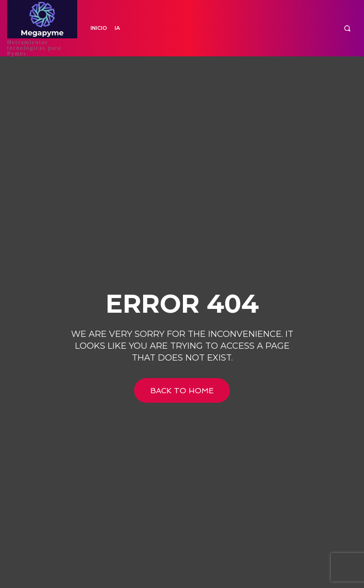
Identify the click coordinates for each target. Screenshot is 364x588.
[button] (347, 28)
